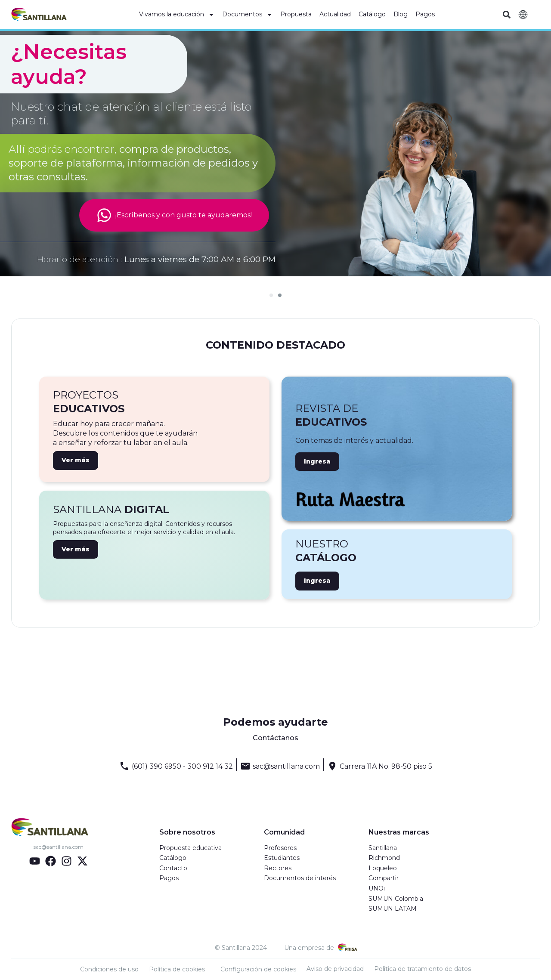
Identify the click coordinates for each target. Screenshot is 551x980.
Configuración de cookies (258, 969)
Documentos (247, 15)
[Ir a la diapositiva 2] (280, 295)
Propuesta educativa (190, 848)
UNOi (377, 888)
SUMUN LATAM (393, 909)
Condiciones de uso (109, 969)
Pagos (425, 14)
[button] (506, 15)
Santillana (383, 848)
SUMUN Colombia (396, 899)
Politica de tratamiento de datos (423, 969)
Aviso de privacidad (335, 969)
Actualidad (335, 14)
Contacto (173, 868)
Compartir (384, 878)
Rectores (278, 868)
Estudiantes (282, 858)
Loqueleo (383, 868)
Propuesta (296, 14)
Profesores (280, 848)
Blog (401, 14)
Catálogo (372, 14)
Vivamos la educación (177, 15)
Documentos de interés (300, 878)
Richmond (384, 858)
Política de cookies (177, 969)
